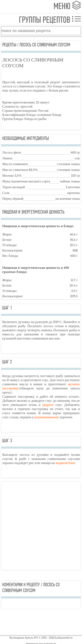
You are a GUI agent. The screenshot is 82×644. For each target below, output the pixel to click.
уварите (48, 405)
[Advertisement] (41, 526)
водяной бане (65, 463)
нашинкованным (47, 417)
